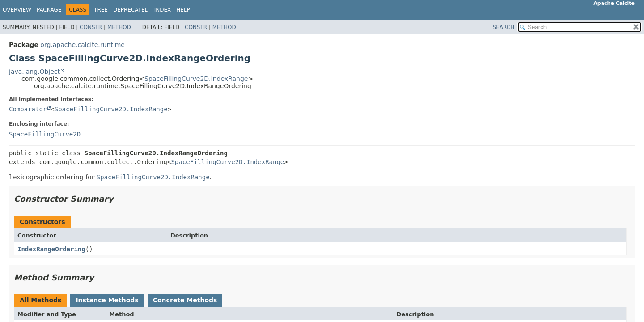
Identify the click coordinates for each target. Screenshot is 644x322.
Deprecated (131, 10)
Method (119, 27)
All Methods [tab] (40, 300)
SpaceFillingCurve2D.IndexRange (196, 79)
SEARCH (504, 27)
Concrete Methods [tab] (185, 300)
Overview (17, 10)
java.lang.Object (34, 72)
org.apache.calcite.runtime (83, 45)
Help (183, 10)
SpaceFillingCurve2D (45, 134)
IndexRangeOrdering (51, 249)
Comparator (28, 109)
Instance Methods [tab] (107, 300)
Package (49, 10)
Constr (91, 27)
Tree (101, 10)
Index (163, 10)
